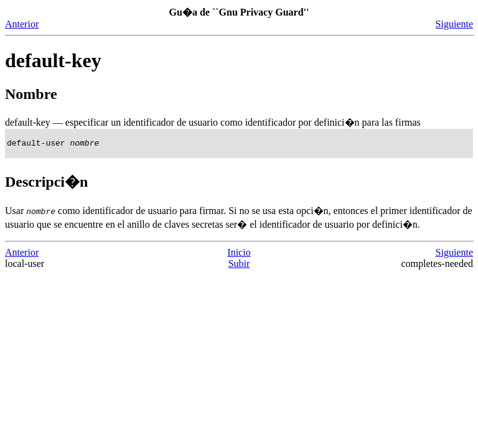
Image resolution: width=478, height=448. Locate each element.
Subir (239, 265)
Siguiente (454, 24)
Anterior (22, 24)
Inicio (239, 254)
